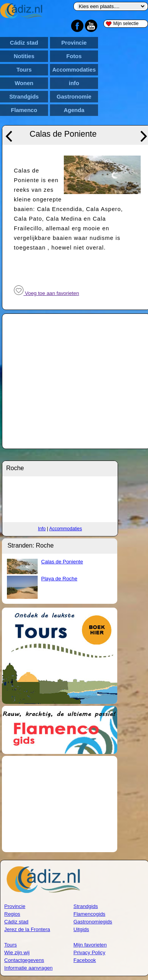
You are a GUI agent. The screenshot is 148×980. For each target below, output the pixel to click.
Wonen (24, 83)
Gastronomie (74, 97)
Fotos (74, 56)
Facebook (85, 960)
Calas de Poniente (62, 562)
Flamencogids (89, 914)
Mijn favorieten (90, 945)
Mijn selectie (122, 24)
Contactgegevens (24, 960)
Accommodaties (74, 70)
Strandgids (24, 97)
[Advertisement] (60, 804)
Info (42, 529)
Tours (24, 70)
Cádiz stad (24, 43)
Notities (24, 56)
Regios (12, 914)
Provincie (74, 43)
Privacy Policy (89, 952)
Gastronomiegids (93, 922)
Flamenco (24, 110)
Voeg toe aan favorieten (47, 293)
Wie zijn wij (17, 952)
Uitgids (81, 929)
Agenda (74, 110)
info (74, 83)
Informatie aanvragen (28, 968)
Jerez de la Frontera (27, 929)
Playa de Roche (59, 579)
